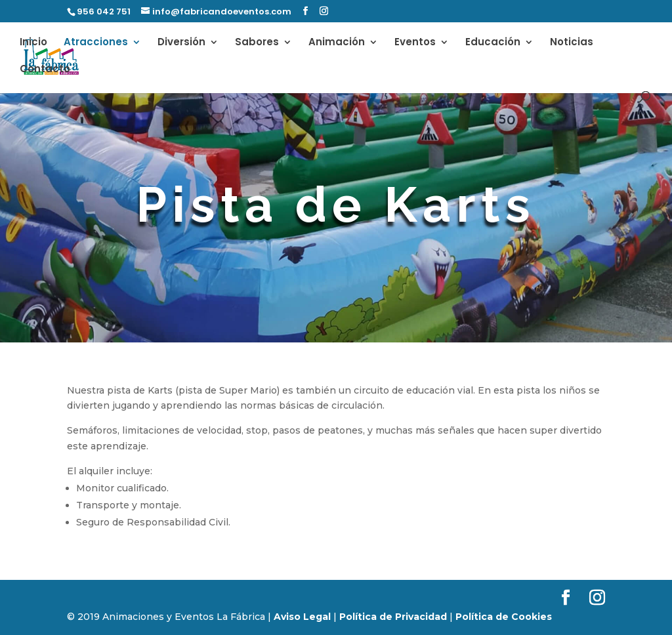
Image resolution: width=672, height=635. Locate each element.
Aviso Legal (302, 617)
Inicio (33, 43)
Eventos (415, 43)
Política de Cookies (504, 617)
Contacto (45, 70)
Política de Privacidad (393, 617)
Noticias (572, 43)
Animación (337, 43)
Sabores (257, 43)
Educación (493, 43)
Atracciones (96, 43)
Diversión (181, 43)
